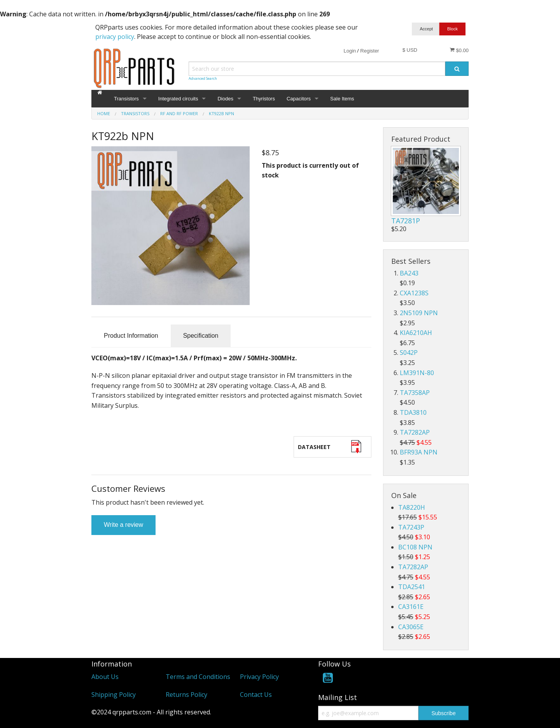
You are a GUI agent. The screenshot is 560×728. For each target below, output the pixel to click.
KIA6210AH (416, 333)
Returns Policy (186, 695)
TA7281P (406, 221)
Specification (201, 336)
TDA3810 (413, 412)
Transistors (126, 99)
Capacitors (299, 99)
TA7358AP (415, 393)
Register (369, 51)
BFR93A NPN (419, 452)
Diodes (225, 99)
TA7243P (411, 527)
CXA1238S (414, 293)
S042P (409, 353)
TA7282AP (415, 432)
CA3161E (411, 607)
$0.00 (459, 50)
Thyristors (264, 99)
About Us (105, 677)
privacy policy (115, 37)
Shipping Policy (114, 695)
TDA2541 (412, 587)
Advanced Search (203, 78)
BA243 (409, 273)
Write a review (123, 525)
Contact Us (256, 695)
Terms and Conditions (198, 677)
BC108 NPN (415, 547)
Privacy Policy (259, 677)
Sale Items (342, 99)
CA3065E (411, 627)
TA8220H (412, 507)
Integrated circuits (178, 99)
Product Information (131, 336)
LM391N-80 (417, 373)
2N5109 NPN (419, 313)
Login (350, 51)
